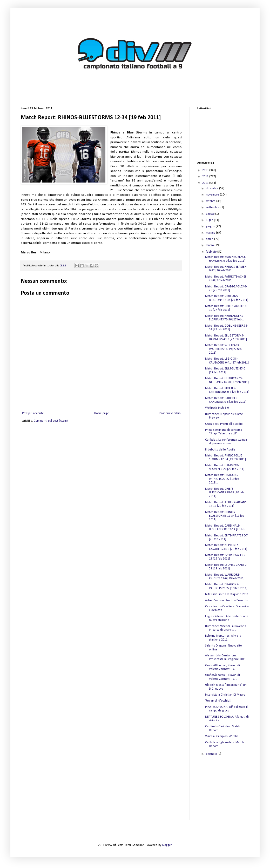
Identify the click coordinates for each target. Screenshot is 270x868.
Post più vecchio (170, 413)
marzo (210, 245)
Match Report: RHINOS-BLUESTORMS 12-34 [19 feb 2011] (225, 516)
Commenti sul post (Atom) (51, 421)
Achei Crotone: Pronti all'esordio (227, 601)
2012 (206, 177)
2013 (206, 170)
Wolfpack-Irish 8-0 (217, 408)
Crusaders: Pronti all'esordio (224, 424)
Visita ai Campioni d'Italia (222, 736)
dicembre (212, 189)
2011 (206, 183)
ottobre (211, 201)
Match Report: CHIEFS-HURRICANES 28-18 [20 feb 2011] (224, 493)
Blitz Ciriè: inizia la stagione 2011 (227, 594)
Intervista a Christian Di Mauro (225, 695)
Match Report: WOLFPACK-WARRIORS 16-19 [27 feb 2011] (223, 349)
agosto (211, 214)
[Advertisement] (223, 792)
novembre (213, 195)
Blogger (167, 845)
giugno (211, 226)
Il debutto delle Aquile (220, 450)
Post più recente (33, 413)
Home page (102, 413)
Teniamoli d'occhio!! (218, 701)
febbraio (212, 252)
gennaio (212, 754)
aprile (210, 239)
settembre (213, 207)
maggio (211, 233)
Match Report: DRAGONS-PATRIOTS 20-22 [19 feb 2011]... (222, 479)
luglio (210, 220)
